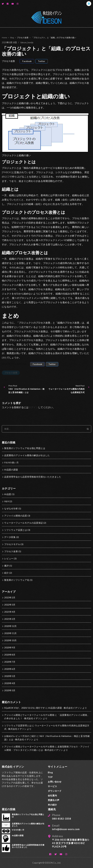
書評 (7, 566)
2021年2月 (10, 619)
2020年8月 (10, 655)
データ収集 (10, 537)
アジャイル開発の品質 (16, 516)
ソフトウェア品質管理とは (18, 725)
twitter (42, 61)
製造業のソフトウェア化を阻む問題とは (25, 448)
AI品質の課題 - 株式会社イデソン (65, 708)
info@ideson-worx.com (66, 829)
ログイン (33, 407)
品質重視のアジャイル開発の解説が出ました (27, 455)
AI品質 (8, 494)
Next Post (69, 389)
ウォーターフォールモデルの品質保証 (24, 523)
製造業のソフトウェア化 (17, 580)
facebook (27, 61)
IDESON (49, 863)
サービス (52, 786)
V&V (7, 501)
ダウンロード (55, 791)
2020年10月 (10, 640)
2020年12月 (10, 626)
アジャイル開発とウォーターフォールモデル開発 (29, 715)
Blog (50, 772)
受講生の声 (54, 800)
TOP (50, 777)
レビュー (9, 558)
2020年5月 (10, 676)
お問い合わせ (55, 782)
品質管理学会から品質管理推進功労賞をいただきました (33, 477)
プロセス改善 (8, 61)
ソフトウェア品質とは (16, 530)
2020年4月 (10, 683)
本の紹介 (52, 805)
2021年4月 (10, 612)
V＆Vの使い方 (12, 462)
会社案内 (52, 795)
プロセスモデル (12, 544)
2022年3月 (10, 605)
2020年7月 (10, 662)
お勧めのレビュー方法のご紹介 (20, 736)
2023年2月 (10, 597)
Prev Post (24, 389)
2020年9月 (10, 647)
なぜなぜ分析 (11, 508)
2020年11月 (10, 633)
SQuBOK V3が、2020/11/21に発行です (25, 708)
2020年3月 (10, 690)
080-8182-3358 (62, 819)
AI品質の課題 (11, 470)
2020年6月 (10, 669)
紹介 (7, 573)
